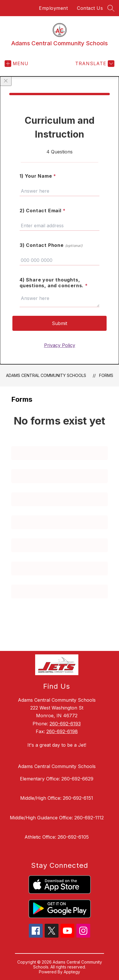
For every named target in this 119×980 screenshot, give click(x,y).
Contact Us (90, 8)
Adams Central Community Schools (46, 375)
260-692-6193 (65, 724)
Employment (53, 8)
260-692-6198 (62, 731)
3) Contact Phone (51, 245)
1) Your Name (38, 176)
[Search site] (111, 8)
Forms (106, 375)
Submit (59, 323)
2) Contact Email (42, 211)
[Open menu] (17, 64)
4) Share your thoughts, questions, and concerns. (54, 283)
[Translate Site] (94, 64)
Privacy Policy (60, 345)
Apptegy (72, 972)
